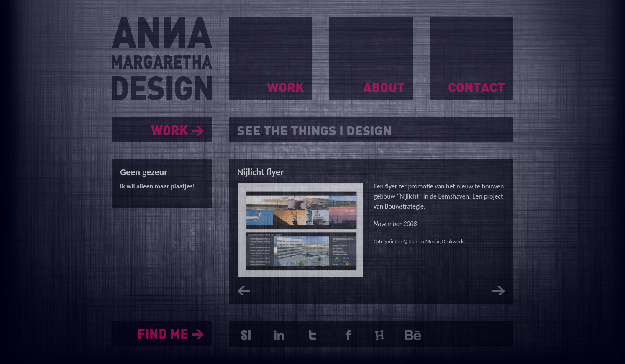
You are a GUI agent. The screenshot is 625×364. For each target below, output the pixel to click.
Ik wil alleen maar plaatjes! (158, 186)
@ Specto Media (421, 241)
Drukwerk (452, 241)
